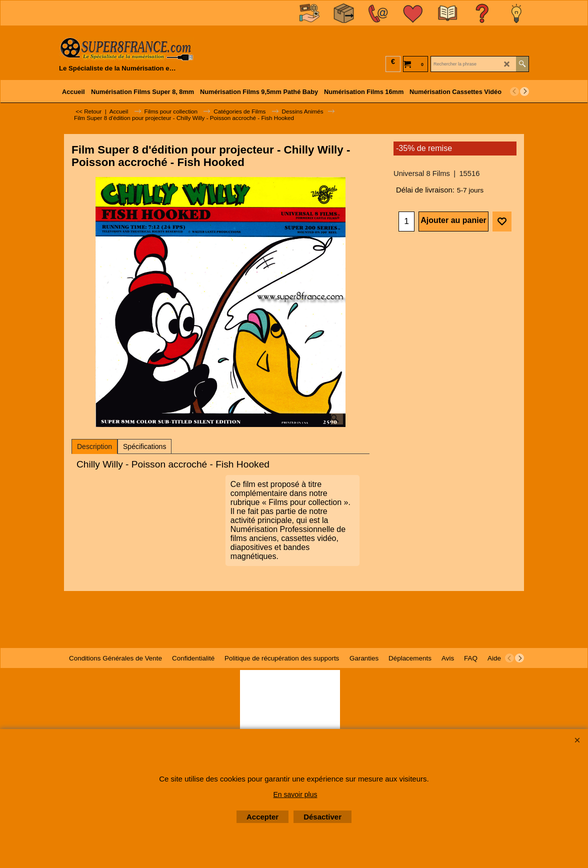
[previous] (514, 91)
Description (94, 446)
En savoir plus (295, 794)
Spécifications (144, 446)
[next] (524, 91)
